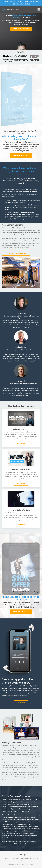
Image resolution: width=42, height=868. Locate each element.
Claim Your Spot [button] (21, 444)
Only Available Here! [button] (21, 155)
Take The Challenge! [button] (21, 612)
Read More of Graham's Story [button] (16, 253)
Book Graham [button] (21, 524)
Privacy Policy (15, 858)
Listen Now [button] (21, 703)
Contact (7, 858)
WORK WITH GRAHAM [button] (21, 29)
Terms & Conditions (26, 858)
